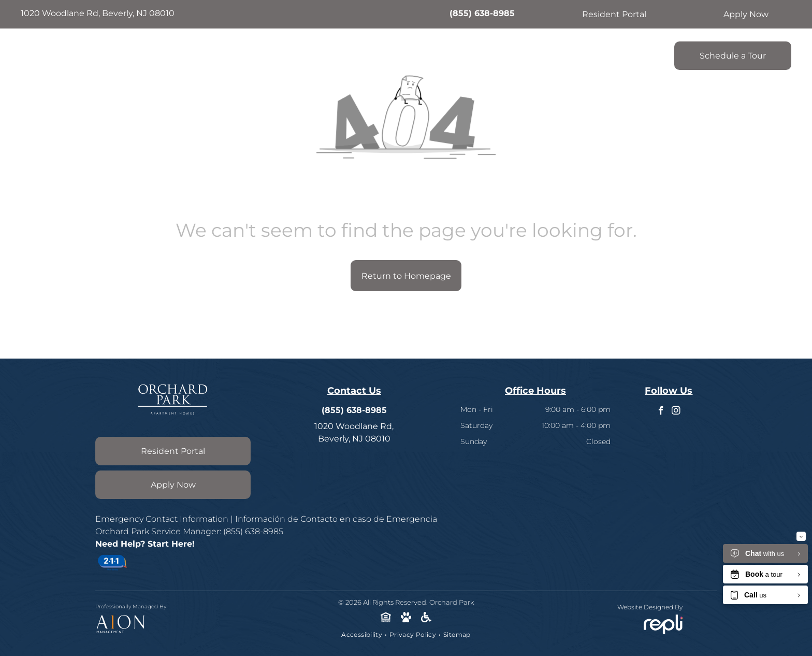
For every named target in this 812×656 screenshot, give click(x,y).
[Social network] (386, 618)
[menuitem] (303, 53)
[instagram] (676, 412)
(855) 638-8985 (482, 13)
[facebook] (661, 412)
